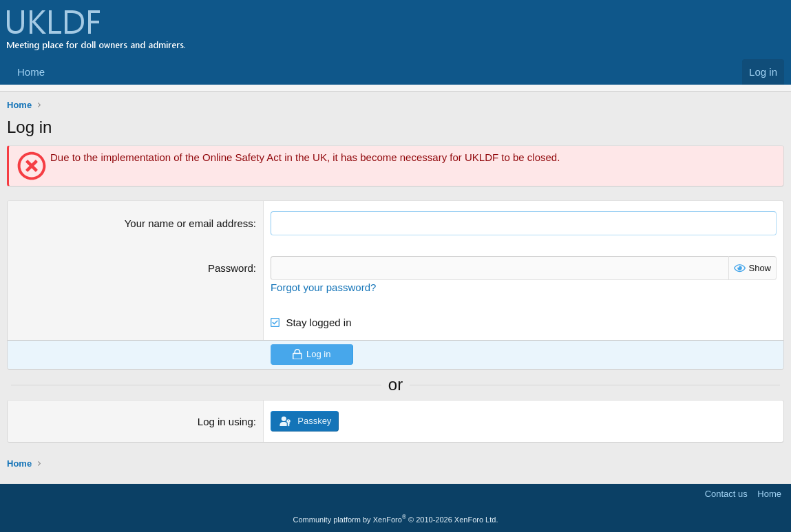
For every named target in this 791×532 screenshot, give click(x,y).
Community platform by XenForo (396, 520)
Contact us (726, 494)
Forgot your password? (323, 287)
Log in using (225, 422)
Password (231, 268)
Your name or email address (189, 223)
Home (31, 72)
